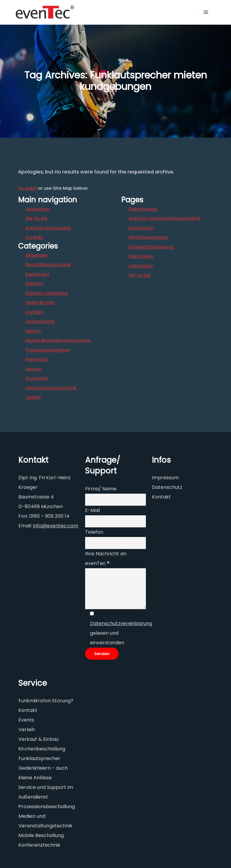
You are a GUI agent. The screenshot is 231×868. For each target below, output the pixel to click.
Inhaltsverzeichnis (148, 237)
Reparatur (37, 359)
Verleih (33, 397)
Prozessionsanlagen (48, 350)
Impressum (141, 228)
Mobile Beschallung (41, 835)
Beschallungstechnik (48, 264)
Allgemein (37, 255)
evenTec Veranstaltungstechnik (165, 218)
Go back (27, 188)
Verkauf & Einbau (38, 739)
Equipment (38, 274)
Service (34, 369)
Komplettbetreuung (48, 228)
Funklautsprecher (39, 758)
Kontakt (34, 237)
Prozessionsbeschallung (47, 807)
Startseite (37, 378)
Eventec (35, 283)
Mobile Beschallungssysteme (58, 340)
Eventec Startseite (47, 293)
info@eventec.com (56, 526)
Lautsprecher (40, 321)
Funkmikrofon (40, 302)
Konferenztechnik (39, 845)
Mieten (33, 331)
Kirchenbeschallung (42, 749)
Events (26, 720)
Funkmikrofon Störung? (46, 701)
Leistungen (38, 209)
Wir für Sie (37, 218)
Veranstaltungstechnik (51, 388)
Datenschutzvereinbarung (121, 623)
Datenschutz (143, 209)
